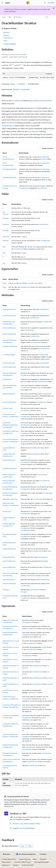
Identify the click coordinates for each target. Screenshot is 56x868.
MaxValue (6, 224)
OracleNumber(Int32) (10, 169)
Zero (4, 263)
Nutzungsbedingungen (42, 862)
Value (34, 247)
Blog (34, 859)
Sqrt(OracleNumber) (9, 567)
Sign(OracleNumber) (9, 549)
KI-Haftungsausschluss (9, 859)
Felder (5, 41)
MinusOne (6, 237)
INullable (16, 89)
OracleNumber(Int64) (10, 177)
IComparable (25, 89)
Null (4, 247)
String (31, 511)
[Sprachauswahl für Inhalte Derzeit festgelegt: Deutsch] (6, 854)
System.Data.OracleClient (18, 54)
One (4, 253)
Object (13, 84)
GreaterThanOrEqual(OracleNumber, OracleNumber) (10, 425)
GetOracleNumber (45, 101)
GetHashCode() (8, 408)
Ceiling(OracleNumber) (10, 346)
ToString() (6, 590)
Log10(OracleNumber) (10, 468)
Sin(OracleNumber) (9, 557)
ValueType (21, 84)
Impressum (5, 865)
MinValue (6, 241)
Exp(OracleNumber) (9, 394)
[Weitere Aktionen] (52, 17)
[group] (28, 78)
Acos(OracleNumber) (9, 316)
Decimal (44, 159)
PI (3, 257)
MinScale (6, 230)
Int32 (51, 678)
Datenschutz (6, 862)
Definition (6, 32)
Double (44, 647)
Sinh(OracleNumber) (9, 561)
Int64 (43, 659)
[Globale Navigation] (2, 3)
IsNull (4, 283)
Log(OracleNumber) (9, 460)
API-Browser (18, 17)
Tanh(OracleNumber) (9, 583)
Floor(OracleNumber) (9, 402)
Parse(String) (7, 511)
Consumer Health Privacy (22, 862)
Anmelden (51, 3)
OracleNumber (17, 101)
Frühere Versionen (25, 859)
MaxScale (6, 218)
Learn (4, 17)
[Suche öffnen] (45, 3)
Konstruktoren (8, 38)
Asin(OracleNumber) (9, 328)
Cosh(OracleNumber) (9, 367)
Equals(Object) (7, 379)
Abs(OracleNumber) (9, 309)
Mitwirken (43, 859)
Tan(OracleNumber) (9, 579)
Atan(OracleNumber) (9, 334)
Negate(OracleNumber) (10, 499)
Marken (15, 865)
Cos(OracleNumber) (9, 363)
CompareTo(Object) (9, 355)
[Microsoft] (28, 3)
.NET (10, 17)
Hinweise (6, 35)
